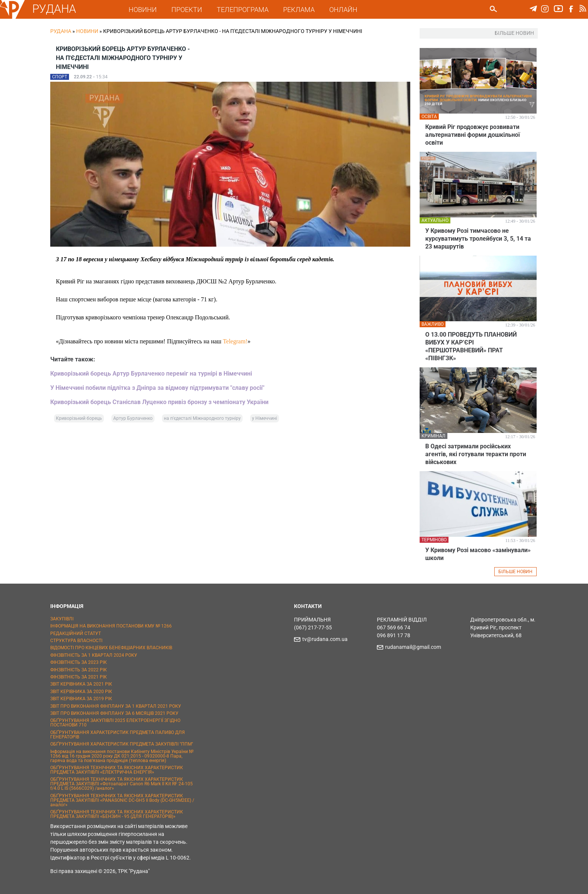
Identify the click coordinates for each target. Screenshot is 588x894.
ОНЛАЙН (343, 10)
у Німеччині (265, 418)
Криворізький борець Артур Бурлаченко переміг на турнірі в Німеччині (151, 374)
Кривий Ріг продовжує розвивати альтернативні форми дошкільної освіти (472, 135)
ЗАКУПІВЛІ (62, 619)
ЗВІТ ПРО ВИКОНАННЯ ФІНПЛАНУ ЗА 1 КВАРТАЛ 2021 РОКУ (116, 706)
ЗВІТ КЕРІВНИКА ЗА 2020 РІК (81, 692)
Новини (87, 31)
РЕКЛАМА (299, 10)
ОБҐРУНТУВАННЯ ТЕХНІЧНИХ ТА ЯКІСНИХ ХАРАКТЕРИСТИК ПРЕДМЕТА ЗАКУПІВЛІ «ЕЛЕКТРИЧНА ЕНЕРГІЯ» (117, 770)
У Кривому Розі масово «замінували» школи (478, 554)
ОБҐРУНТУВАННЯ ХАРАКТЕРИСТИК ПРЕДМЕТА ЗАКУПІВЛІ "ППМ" (122, 744)
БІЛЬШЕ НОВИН (515, 572)
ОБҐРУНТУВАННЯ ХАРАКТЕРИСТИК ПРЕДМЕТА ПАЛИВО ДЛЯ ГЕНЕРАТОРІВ (118, 735)
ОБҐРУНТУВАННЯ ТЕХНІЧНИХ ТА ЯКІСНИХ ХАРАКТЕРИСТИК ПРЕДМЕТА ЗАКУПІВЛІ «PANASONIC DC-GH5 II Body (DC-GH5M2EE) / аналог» (122, 800)
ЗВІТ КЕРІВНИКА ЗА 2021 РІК (81, 684)
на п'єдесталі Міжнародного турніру (202, 418)
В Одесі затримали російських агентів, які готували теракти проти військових (476, 454)
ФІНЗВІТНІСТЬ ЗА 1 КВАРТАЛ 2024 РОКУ (94, 655)
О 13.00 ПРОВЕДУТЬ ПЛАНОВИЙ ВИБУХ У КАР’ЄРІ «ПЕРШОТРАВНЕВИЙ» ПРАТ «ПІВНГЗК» (471, 346)
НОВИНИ (143, 10)
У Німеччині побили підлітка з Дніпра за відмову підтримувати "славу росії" (157, 388)
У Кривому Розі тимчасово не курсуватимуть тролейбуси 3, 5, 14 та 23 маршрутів (478, 239)
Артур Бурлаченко (133, 418)
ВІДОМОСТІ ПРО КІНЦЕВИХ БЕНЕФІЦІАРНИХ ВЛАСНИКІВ (111, 648)
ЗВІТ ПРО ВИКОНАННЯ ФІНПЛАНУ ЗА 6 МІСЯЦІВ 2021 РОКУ (114, 713)
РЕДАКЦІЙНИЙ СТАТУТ (76, 633)
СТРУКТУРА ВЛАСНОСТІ (76, 641)
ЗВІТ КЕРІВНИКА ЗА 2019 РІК (81, 699)
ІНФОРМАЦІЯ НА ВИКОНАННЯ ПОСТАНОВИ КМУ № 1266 (111, 626)
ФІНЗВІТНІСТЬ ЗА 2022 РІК (79, 670)
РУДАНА (54, 9)
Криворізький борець (79, 418)
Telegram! (235, 341)
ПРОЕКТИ (187, 10)
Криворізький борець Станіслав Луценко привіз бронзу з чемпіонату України (159, 402)
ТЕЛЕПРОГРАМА (243, 10)
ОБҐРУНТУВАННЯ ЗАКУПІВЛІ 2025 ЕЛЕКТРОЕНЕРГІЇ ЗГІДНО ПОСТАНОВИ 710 (115, 723)
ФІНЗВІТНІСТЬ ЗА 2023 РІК (79, 662)
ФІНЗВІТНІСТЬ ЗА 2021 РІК (79, 677)
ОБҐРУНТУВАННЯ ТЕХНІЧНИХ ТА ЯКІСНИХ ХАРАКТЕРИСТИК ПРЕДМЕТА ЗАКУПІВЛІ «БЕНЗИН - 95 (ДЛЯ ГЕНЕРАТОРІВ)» (117, 814)
